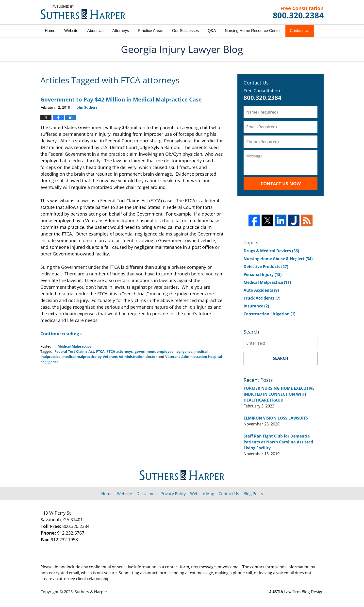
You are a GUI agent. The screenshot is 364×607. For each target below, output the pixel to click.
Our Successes (185, 31)
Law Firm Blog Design (296, 592)
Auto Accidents (261, 290)
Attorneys (121, 31)
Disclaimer (146, 494)
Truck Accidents (262, 298)
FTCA (100, 351)
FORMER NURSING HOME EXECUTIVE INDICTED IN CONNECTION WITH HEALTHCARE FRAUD (279, 394)
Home (50, 31)
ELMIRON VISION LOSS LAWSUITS (276, 418)
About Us (95, 31)
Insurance (256, 306)
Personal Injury (263, 274)
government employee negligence (164, 351)
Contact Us (300, 31)
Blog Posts (253, 494)
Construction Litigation (269, 314)
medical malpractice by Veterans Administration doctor (110, 357)
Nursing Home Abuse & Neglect (278, 259)
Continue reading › (61, 334)
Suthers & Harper (91, 592)
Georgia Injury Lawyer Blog (83, 12)
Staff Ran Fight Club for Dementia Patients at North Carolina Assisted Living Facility (278, 442)
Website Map (202, 494)
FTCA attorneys (120, 351)
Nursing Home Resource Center (253, 31)
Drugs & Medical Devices (271, 251)
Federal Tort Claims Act (74, 351)
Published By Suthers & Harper (298, 12)
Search (281, 358)
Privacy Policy (173, 494)
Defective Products (266, 267)
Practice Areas (151, 31)
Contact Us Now (281, 184)
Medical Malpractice (74, 346)
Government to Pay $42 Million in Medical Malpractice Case (121, 99)
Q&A (212, 31)
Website (71, 31)
